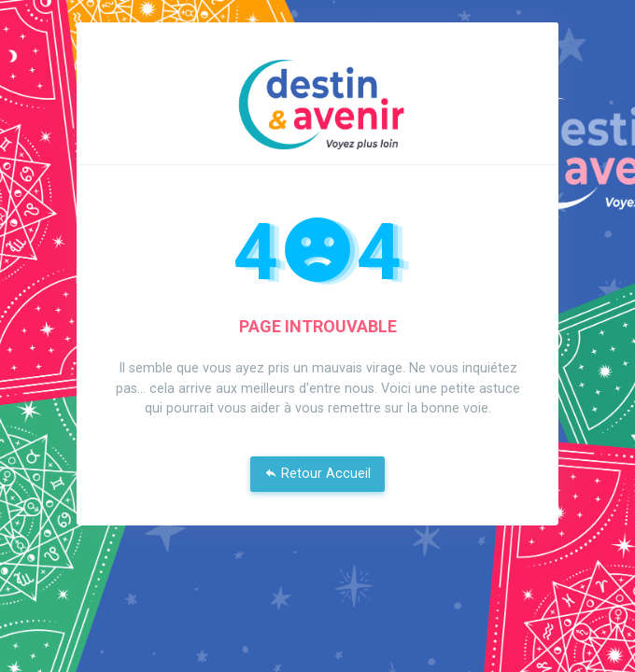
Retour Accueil (317, 474)
